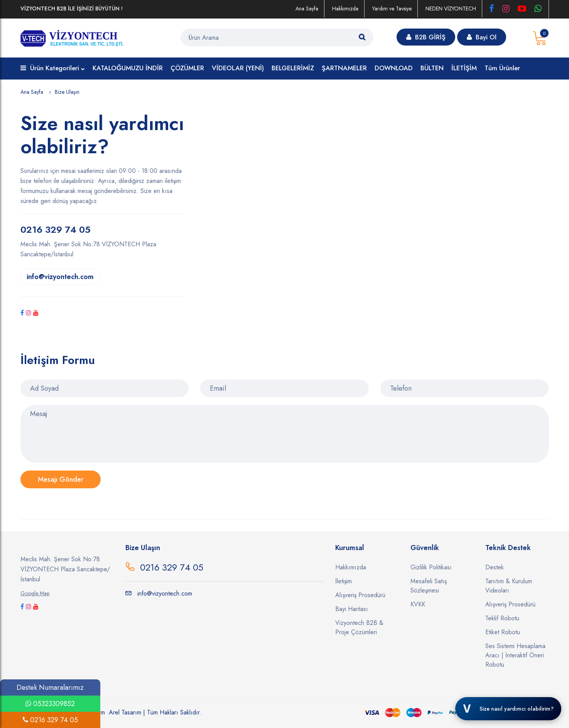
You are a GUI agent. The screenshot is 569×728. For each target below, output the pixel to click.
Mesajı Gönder (61, 479)
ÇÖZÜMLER (187, 68)
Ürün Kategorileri (53, 69)
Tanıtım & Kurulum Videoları (509, 586)
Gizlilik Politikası (431, 567)
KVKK (418, 604)
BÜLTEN (432, 68)
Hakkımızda (345, 8)
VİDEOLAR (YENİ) (238, 68)
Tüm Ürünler (502, 68)
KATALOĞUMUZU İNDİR (128, 68)
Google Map (35, 593)
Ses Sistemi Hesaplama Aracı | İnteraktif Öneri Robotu (515, 655)
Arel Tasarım (125, 712)
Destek (495, 567)
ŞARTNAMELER (344, 68)
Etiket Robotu (503, 632)
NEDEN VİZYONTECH (451, 8)
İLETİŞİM (464, 68)
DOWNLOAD (394, 68)
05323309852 (50, 704)
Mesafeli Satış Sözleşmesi (429, 586)
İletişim (344, 581)
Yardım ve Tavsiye (392, 8)
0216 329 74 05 (172, 567)
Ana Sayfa (307, 8)
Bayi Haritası (352, 609)
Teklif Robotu (502, 618)
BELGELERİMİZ (293, 68)
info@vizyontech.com (60, 277)
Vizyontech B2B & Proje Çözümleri (359, 627)
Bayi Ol (482, 37)
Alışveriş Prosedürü (360, 595)
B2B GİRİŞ (426, 37)
